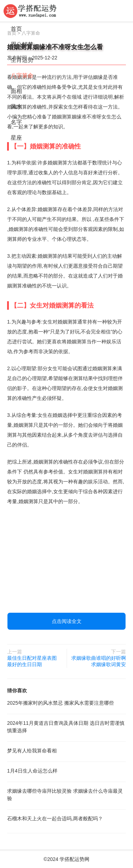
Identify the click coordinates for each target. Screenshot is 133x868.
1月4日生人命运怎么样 (32, 771)
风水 (16, 107)
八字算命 (22, 75)
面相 (16, 91)
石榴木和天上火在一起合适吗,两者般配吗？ (55, 819)
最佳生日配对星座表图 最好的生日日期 (32, 661)
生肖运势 (22, 60)
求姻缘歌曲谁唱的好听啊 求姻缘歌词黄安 (99, 661)
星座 (16, 138)
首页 (16, 29)
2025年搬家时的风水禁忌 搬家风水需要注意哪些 (60, 703)
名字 (16, 122)
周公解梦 (22, 44)
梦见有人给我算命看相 (32, 751)
